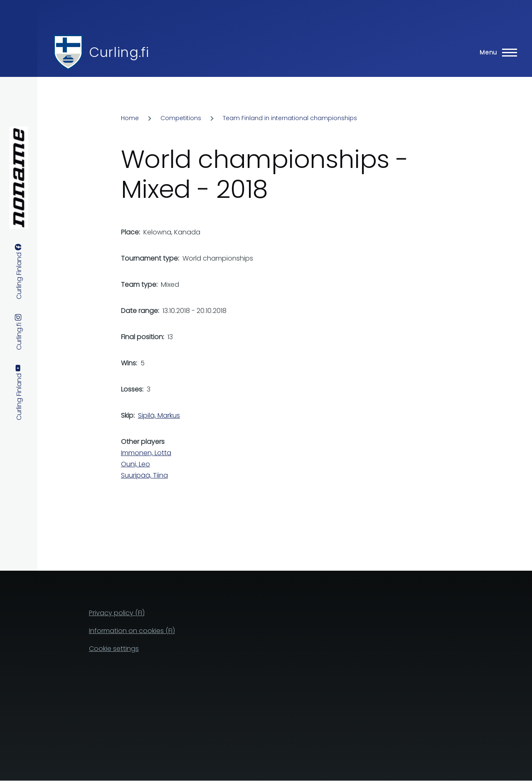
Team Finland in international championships (290, 118)
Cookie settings (114, 649)
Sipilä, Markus (159, 415)
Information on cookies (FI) (132, 631)
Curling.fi (119, 52)
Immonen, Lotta (146, 453)
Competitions (181, 118)
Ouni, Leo (135, 464)
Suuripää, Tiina (144, 475)
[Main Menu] (496, 52)
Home (130, 118)
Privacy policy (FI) (117, 613)
